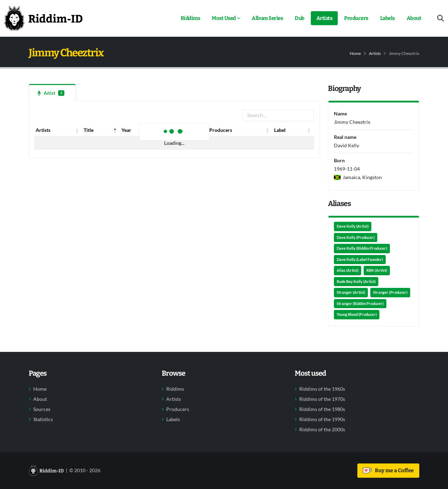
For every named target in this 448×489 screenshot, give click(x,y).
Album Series (267, 18)
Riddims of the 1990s (322, 419)
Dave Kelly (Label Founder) (360, 260)
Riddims (190, 18)
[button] (77, 130)
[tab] (52, 93)
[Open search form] (440, 18)
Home (355, 53)
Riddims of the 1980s (322, 409)
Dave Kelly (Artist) (353, 226)
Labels (387, 18)
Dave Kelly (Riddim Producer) (362, 248)
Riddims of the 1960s (322, 389)
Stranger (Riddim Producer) (360, 304)
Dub (300, 18)
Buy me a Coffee (388, 470)
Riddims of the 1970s (322, 399)
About (414, 18)
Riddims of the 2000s (322, 430)
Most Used (224, 18)
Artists (324, 18)
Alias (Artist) (348, 270)
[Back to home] (43, 18)
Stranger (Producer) (390, 292)
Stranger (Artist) (351, 292)
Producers (356, 18)
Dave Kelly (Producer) (356, 238)
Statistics (43, 419)
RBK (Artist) (377, 270)
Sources (42, 409)
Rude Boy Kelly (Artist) (356, 282)
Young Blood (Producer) (357, 314)
